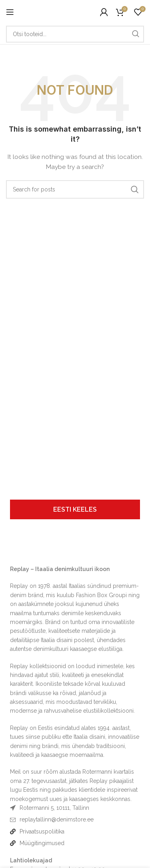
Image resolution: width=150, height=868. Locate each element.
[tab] (75, 509)
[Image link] (30, 548)
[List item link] (75, 819)
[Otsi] (75, 34)
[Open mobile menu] (10, 12)
